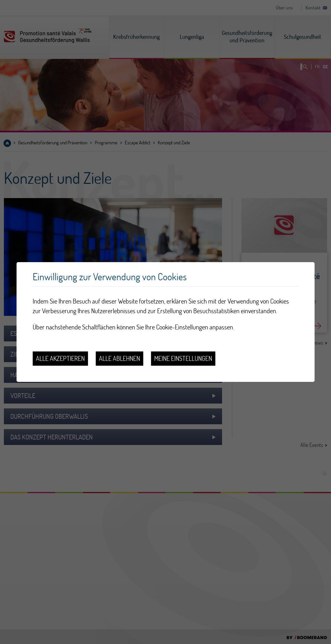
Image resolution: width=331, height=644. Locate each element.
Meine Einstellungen (183, 358)
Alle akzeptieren (60, 358)
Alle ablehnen (119, 358)
